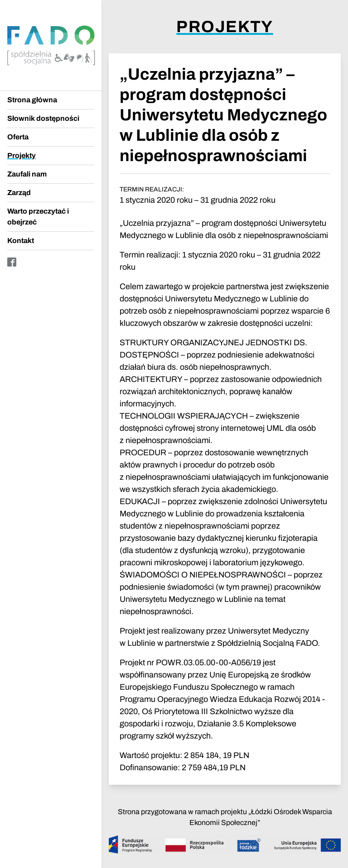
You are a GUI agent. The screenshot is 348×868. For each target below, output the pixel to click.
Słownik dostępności (43, 118)
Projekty (22, 155)
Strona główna (32, 100)
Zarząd (19, 193)
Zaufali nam (27, 174)
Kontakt (21, 241)
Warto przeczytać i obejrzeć (38, 217)
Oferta (18, 137)
